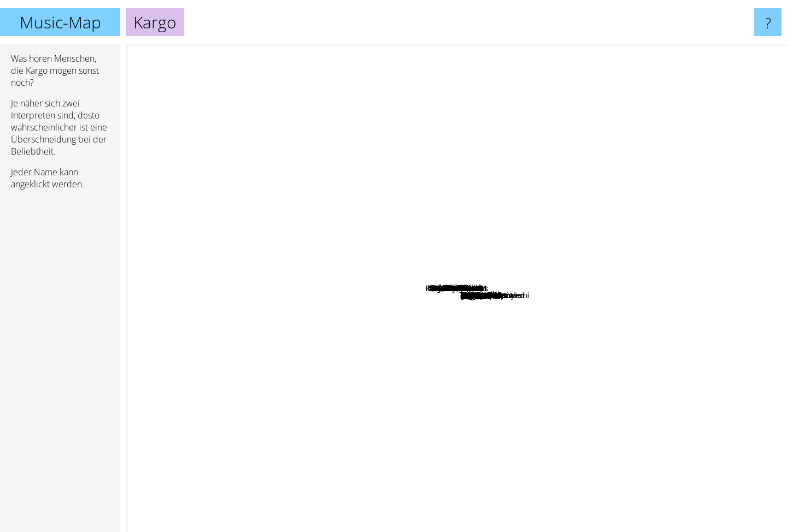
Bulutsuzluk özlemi (689, 219)
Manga (351, 234)
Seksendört (382, 205)
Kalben (566, 92)
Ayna (381, 304)
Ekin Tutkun (151, 230)
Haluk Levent (328, 253)
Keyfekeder (325, 391)
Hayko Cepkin (406, 295)
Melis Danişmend (721, 448)
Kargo (456, 288)
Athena (314, 285)
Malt (516, 386)
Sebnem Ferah (404, 272)
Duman (344, 212)
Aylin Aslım (251, 62)
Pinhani (332, 360)
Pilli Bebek (551, 250)
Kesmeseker (595, 51)
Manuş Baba (479, 55)
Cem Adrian (423, 350)
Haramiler (445, 197)
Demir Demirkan (604, 363)
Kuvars (189, 301)
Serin (308, 490)
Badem (513, 264)
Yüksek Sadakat (519, 233)
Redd (336, 348)
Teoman (582, 251)
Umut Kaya (448, 442)
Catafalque (763, 401)
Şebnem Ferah (425, 209)
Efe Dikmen (561, 525)
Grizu (474, 120)
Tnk (280, 409)
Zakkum (444, 221)
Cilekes (440, 373)
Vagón (436, 492)
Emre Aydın (449, 176)
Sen (775, 208)
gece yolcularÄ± (315, 273)
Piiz (536, 397)
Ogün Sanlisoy (413, 323)
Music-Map (60, 22)
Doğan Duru (662, 309)
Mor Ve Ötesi (499, 225)
